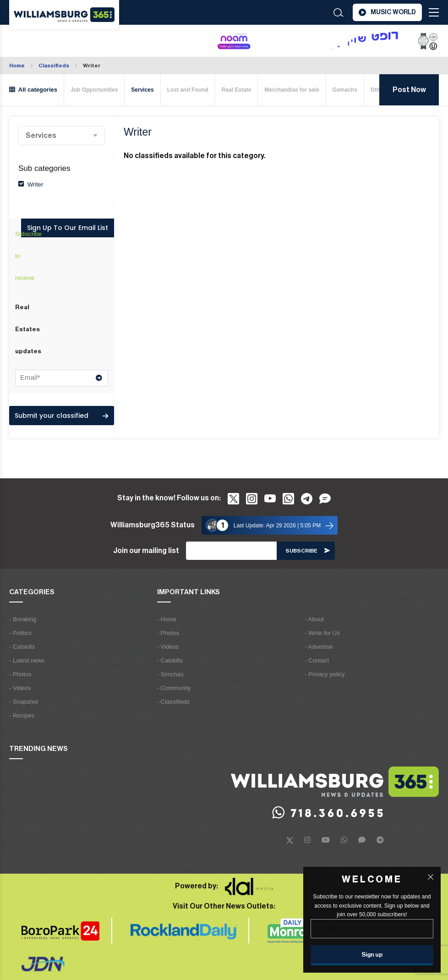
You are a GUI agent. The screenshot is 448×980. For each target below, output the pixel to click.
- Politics (20, 633)
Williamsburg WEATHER (56, 42)
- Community (174, 688)
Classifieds (54, 66)
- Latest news (27, 660)
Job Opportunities (94, 90)
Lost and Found (188, 90)
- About (314, 619)
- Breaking (23, 619)
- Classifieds (173, 702)
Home (17, 66)
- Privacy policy (325, 674)
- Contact (317, 660)
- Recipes (22, 715)
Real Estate (237, 90)
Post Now (409, 90)
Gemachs (345, 90)
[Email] (231, 551)
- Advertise (319, 647)
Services (142, 90)
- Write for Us (322, 633)
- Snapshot (24, 702)
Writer (92, 66)
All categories (33, 90)
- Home (167, 619)
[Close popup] (431, 877)
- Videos (20, 688)
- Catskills (22, 647)
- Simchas (170, 674)
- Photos (20, 674)
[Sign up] (372, 955)
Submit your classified (61, 416)
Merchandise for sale (292, 90)
